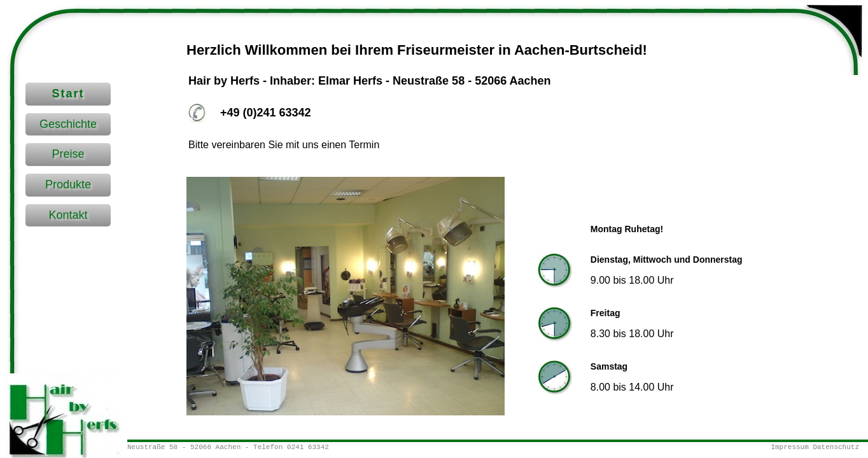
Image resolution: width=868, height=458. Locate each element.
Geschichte (68, 124)
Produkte (68, 184)
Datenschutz (836, 447)
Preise (68, 154)
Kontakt (68, 215)
